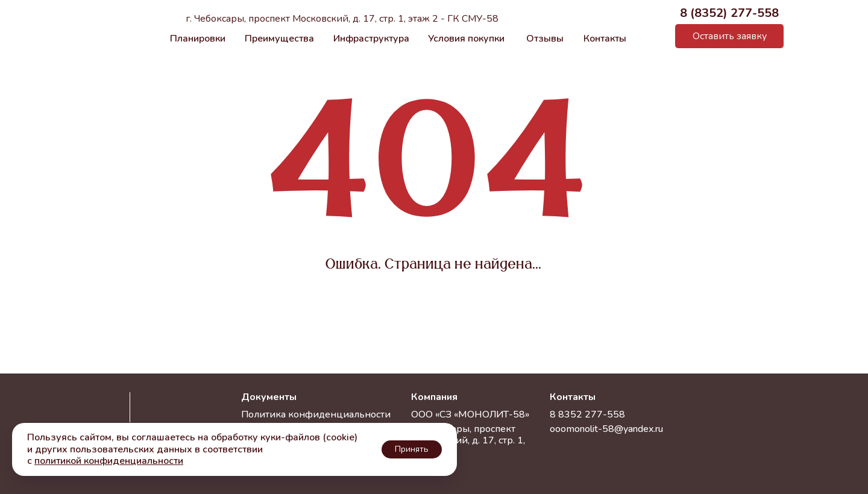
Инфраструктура (371, 39)
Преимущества (279, 39)
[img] (654, 37)
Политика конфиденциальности (316, 414)
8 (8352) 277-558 (729, 13)
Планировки (198, 39)
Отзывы (545, 39)
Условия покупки (466, 39)
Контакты (605, 39)
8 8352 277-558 (587, 414)
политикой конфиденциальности (109, 461)
